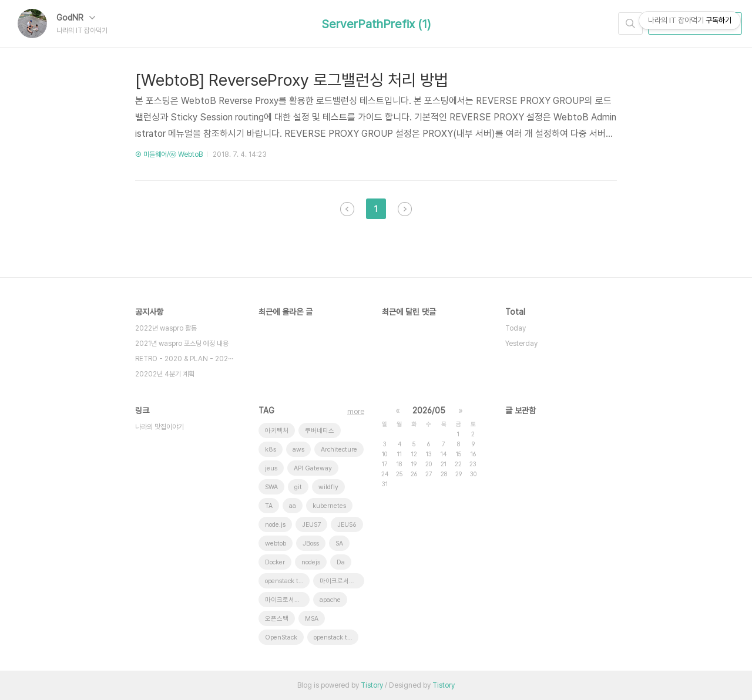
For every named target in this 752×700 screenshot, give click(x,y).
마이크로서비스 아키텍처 (287, 600)
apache (330, 600)
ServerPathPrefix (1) (376, 24)
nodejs (311, 562)
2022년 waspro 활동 (166, 328)
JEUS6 (347, 525)
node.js (275, 525)
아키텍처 (277, 431)
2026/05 (429, 410)
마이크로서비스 (340, 581)
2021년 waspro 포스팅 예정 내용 (182, 344)
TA (269, 506)
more (356, 412)
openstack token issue (336, 637)
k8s (271, 450)
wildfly (328, 487)
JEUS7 (311, 525)
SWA (271, 487)
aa (293, 506)
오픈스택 (277, 619)
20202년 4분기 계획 (165, 374)
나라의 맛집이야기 (160, 427)
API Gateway (313, 468)
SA (339, 543)
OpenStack (281, 637)
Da (341, 562)
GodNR (76, 18)
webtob (276, 543)
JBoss (311, 543)
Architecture (339, 450)
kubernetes (329, 506)
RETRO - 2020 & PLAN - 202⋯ (184, 359)
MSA (312, 619)
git (298, 487)
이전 (347, 209)
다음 (405, 209)
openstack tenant (287, 581)
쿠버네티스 (320, 431)
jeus (271, 468)
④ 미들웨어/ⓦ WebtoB (169, 154)
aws (298, 450)
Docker (275, 562)
